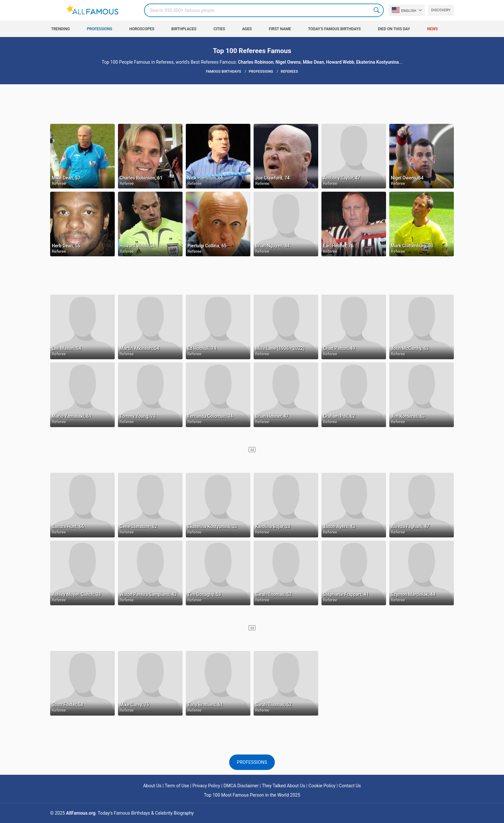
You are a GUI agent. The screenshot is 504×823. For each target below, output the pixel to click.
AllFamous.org (81, 813)
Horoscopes (142, 29)
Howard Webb (340, 62)
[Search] (264, 10)
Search (377, 10)
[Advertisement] (252, 104)
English (404, 10)
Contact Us (350, 786)
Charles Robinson (256, 62)
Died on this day (394, 29)
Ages (247, 29)
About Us (152, 786)
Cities (219, 29)
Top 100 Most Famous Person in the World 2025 (252, 795)
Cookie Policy (322, 786)
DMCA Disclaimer (241, 786)
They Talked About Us (284, 786)
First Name (280, 29)
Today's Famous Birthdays (334, 29)
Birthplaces (184, 29)
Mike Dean (313, 62)
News (432, 29)
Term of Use (177, 786)
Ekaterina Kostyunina (378, 62)
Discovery (441, 10)
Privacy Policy (206, 786)
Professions (99, 29)
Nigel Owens (288, 62)
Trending (60, 29)
